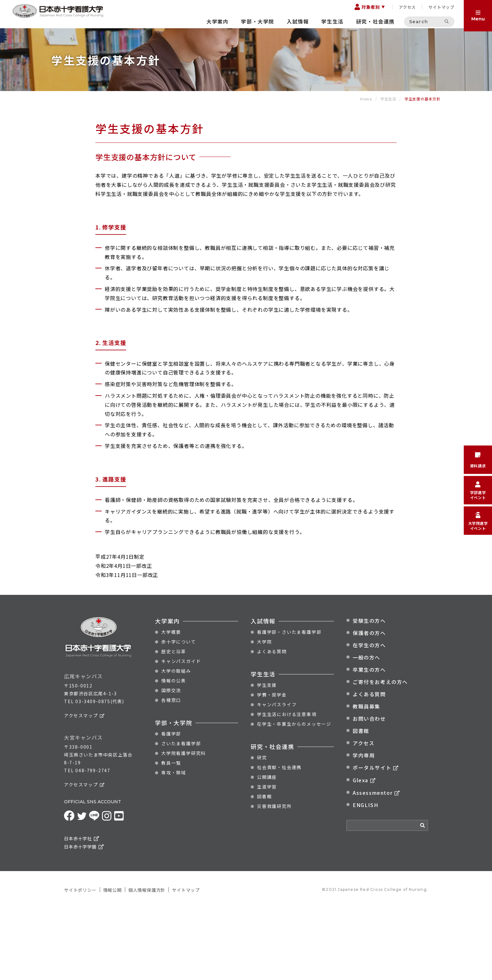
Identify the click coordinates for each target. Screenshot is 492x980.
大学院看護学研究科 (184, 825)
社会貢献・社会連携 (279, 839)
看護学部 (171, 806)
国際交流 (171, 762)
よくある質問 (272, 724)
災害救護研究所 (274, 878)
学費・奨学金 (272, 767)
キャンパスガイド (181, 733)
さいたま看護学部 (181, 816)
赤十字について (179, 714)
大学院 (264, 714)
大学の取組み (176, 743)
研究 (262, 830)
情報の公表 (174, 753)
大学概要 (171, 704)
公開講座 (267, 849)
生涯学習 (267, 859)
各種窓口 (171, 772)
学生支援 (267, 757)
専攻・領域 (174, 845)
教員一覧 (171, 835)
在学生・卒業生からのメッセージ (294, 796)
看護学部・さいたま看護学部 (289, 704)
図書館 (264, 869)
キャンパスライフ (277, 777)
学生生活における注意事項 (287, 786)
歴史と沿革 (174, 724)
